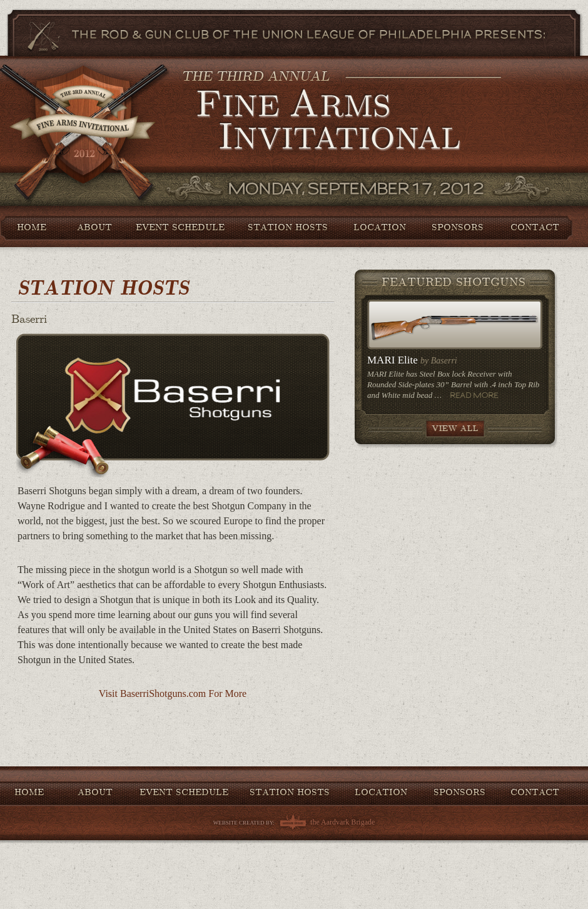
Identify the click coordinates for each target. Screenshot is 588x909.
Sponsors (458, 227)
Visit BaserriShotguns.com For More (173, 693)
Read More (474, 395)
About (94, 227)
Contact (535, 227)
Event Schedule (180, 227)
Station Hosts (288, 227)
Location (380, 227)
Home (32, 227)
